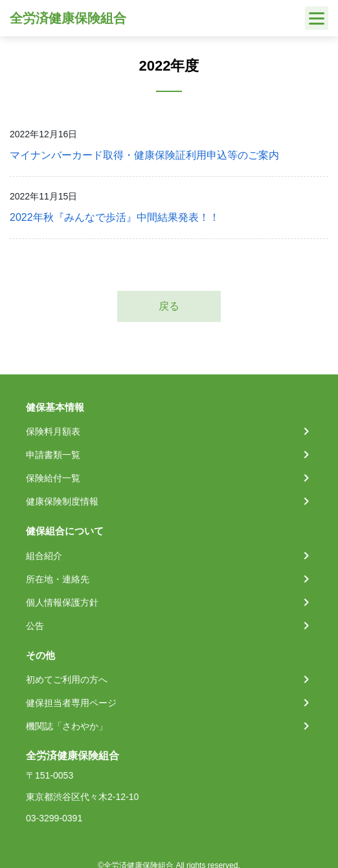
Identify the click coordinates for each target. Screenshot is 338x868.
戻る (169, 306)
